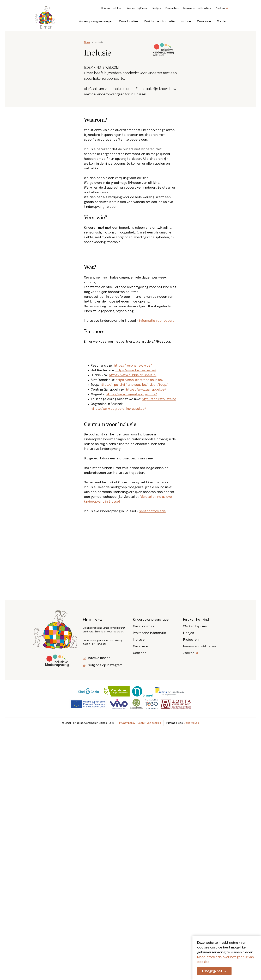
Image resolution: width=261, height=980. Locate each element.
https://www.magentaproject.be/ (131, 509)
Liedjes (156, 8)
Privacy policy (127, 970)
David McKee (192, 970)
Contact (223, 21)
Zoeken (220, 8)
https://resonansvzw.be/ (133, 480)
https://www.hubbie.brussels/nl (133, 490)
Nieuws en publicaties (197, 8)
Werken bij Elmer (137, 8)
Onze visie (204, 21)
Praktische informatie (159, 21)
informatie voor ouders (157, 383)
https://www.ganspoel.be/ (146, 504)
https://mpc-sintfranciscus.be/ (139, 495)
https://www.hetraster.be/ (136, 485)
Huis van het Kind (112, 8)
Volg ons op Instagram (105, 912)
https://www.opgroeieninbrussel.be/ (118, 524)
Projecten (172, 8)
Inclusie (186, 21)
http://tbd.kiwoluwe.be (159, 514)
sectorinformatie (152, 626)
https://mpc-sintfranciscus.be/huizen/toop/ (134, 500)
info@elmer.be (99, 905)
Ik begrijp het (212, 971)
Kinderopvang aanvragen (96, 21)
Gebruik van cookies (149, 970)
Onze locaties (129, 21)
